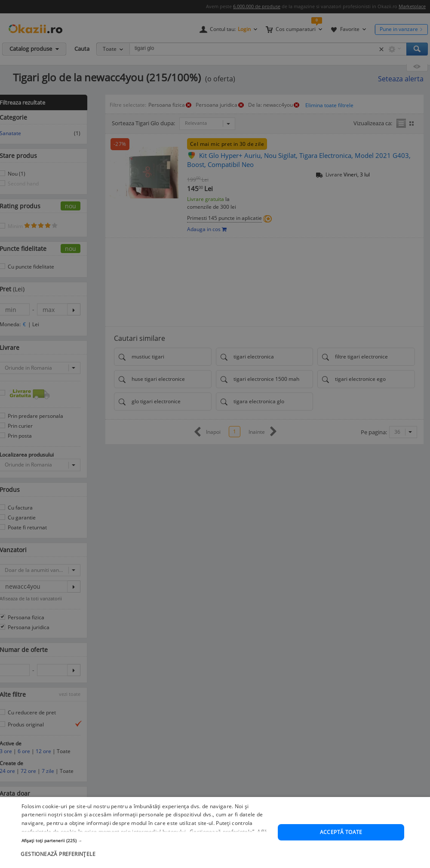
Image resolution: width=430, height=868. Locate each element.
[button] (146, 848)
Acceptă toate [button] (341, 839)
